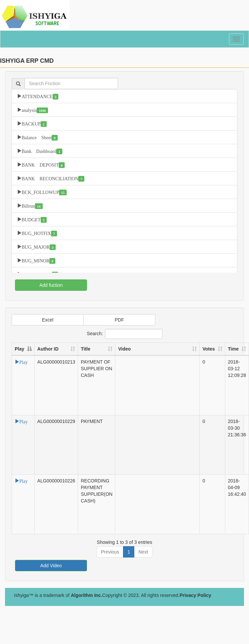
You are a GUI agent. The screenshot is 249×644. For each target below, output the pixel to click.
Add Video (51, 566)
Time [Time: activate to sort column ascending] (233, 349)
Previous (110, 552)
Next (143, 552)
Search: (124, 334)
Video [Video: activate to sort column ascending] (124, 349)
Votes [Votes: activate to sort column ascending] (208, 349)
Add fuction (51, 285)
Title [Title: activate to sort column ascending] (85, 349)
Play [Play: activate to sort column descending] (19, 349)
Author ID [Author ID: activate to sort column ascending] (48, 349)
